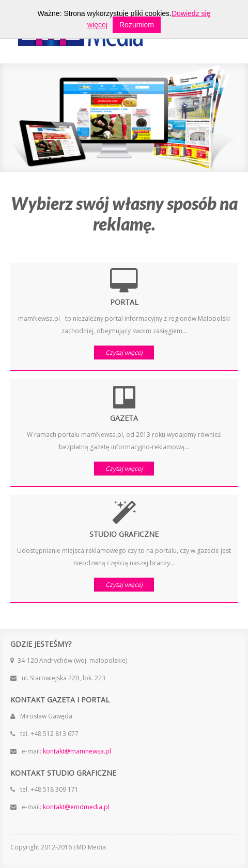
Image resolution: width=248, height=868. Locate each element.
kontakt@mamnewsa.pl (76, 751)
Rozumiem (137, 25)
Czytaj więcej (124, 353)
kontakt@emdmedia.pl (75, 807)
